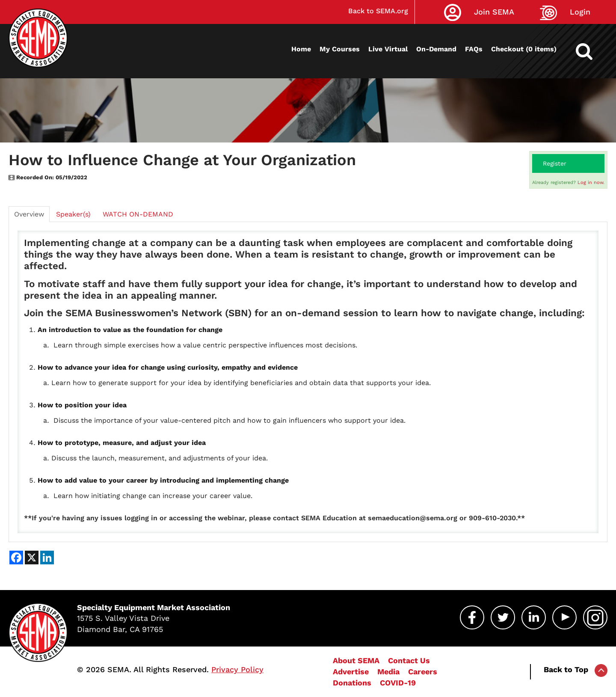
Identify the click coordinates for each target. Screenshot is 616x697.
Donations (352, 683)
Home (301, 49)
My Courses (340, 49)
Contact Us (409, 660)
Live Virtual (388, 49)
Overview (29, 214)
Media (388, 672)
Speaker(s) (73, 214)
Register (555, 163)
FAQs (474, 49)
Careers (423, 672)
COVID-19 (398, 683)
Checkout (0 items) (524, 49)
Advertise (351, 672)
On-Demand (436, 49)
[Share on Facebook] (16, 558)
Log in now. (591, 182)
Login (580, 12)
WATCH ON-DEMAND (138, 214)
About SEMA (356, 660)
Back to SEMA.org (378, 11)
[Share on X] (32, 558)
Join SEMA (494, 12)
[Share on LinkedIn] (47, 558)
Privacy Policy (237, 669)
